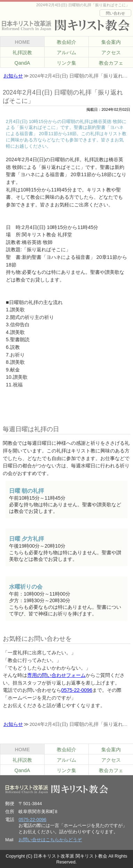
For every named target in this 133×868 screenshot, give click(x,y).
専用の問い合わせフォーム (56, 675)
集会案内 (111, 42)
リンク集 (66, 63)
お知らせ (13, 76)
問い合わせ (115, 13)
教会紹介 (66, 42)
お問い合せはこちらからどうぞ (50, 840)
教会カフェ (111, 63)
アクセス (111, 52)
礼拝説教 (22, 52)
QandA (22, 63)
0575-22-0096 (77, 690)
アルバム (66, 52)
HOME (22, 42)
